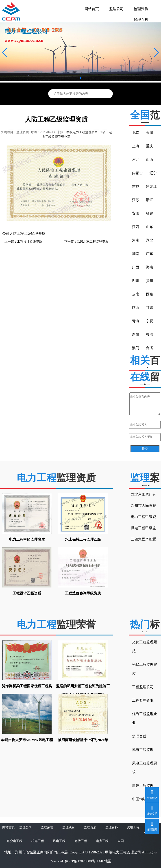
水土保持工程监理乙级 (83, 539)
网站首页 (92, 9)
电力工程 (102, 841)
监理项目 (69, 827)
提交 (145, 449)
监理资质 (141, 9)
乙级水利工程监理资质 (93, 242)
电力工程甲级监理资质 (27, 539)
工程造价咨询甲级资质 (83, 593)
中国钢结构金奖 (145, 799)
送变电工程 (15, 841)
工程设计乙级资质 (30, 242)
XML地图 (104, 861)
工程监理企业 (143, 700)
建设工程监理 (143, 786)
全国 (121, 841)
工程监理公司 (143, 687)
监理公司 (116, 9)
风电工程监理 (143, 750)
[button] (5, 52)
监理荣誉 (47, 827)
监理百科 (141, 20)
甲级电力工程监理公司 (82, 132)
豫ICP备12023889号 (80, 861)
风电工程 (59, 841)
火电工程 (133, 827)
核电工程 (38, 841)
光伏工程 (81, 841)
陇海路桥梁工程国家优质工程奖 (27, 686)
